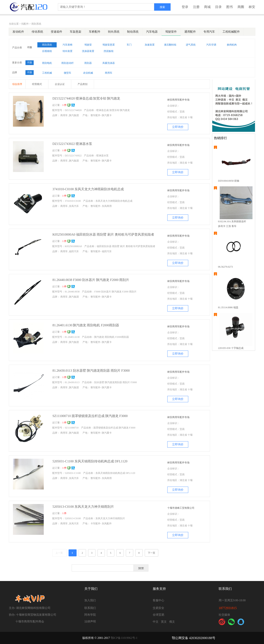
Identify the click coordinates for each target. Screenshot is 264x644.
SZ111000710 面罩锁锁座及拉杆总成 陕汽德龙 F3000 (90, 416)
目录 (218, 7)
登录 (185, 7)
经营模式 (37, 84)
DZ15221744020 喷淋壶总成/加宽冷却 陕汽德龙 (86, 98)
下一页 (152, 553)
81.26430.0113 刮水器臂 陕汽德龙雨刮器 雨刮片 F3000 (91, 371)
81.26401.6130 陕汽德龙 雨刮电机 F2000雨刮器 (86, 325)
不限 (30, 47)
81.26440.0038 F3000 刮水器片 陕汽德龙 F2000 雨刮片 (91, 280)
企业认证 (60, 84)
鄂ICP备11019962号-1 (124, 638)
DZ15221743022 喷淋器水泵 (72, 144)
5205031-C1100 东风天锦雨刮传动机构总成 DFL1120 (90, 461)
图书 (230, 7)
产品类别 (83, 84)
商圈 (241, 7)
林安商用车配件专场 (178, 100)
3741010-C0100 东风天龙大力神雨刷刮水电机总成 (88, 189)
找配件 (25, 24)
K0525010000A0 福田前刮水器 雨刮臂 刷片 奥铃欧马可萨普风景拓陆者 (103, 234)
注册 (196, 7)
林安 (252, 7)
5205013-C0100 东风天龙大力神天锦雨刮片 (83, 507)
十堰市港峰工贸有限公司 (181, 508)
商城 (207, 7)
